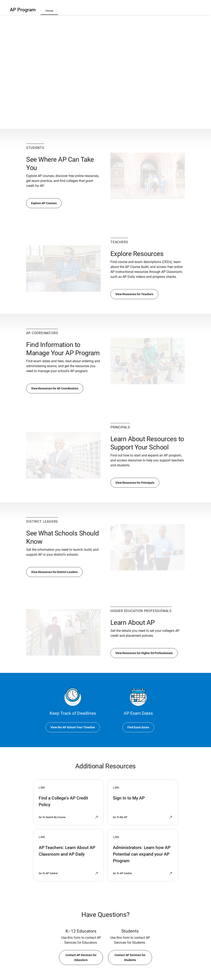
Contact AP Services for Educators (81, 958)
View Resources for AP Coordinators (55, 388)
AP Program (23, 10)
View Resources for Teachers (134, 294)
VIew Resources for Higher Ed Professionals (144, 653)
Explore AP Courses (44, 203)
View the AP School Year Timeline (73, 727)
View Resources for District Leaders (54, 572)
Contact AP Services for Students (130, 958)
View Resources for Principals (135, 483)
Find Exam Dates (138, 727)
